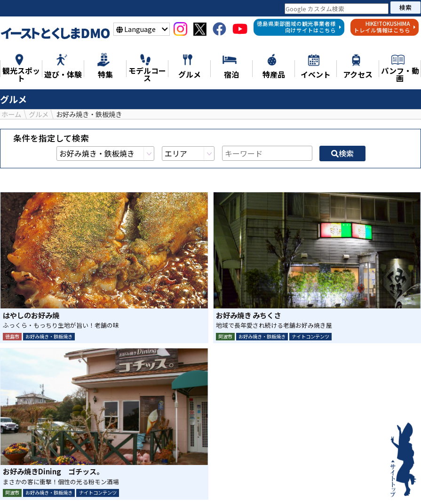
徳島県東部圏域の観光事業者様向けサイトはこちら (299, 27)
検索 (405, 7)
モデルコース (236, 482)
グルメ (286, 482)
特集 (75, 482)
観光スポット (121, 482)
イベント (171, 493)
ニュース (37, 482)
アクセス (217, 493)
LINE (236, 421)
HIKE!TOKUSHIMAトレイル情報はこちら (385, 27)
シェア (186, 421)
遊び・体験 (179, 482)
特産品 (324, 482)
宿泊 (359, 482)
